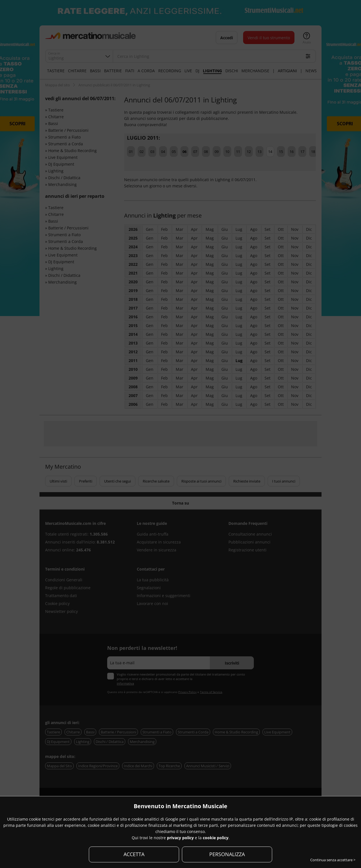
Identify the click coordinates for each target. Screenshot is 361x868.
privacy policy (180, 838)
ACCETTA (134, 854)
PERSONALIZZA (227, 854)
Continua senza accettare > (333, 860)
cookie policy (216, 838)
